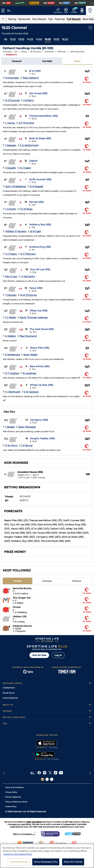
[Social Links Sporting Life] (42, 779)
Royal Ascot (9, 693)
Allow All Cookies (73, 863)
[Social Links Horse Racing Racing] (47, 779)
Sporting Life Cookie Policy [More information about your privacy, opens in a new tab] (18, 855)
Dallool (33, 161)
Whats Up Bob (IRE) (42, 385)
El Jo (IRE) (35, 71)
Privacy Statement (13, 797)
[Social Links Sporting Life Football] (52, 779)
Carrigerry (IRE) (39, 420)
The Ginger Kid (22, 598)
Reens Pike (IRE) (40, 348)
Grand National (10, 698)
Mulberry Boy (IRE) (40, 224)
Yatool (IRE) (36, 288)
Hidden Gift (20, 617)
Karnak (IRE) (36, 202)
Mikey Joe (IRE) (39, 311)
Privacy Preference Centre (16, 802)
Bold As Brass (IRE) (40, 138)
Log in (58, 655)
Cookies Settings (19, 863)
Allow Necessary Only (46, 863)
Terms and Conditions (14, 787)
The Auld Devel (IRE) (42, 329)
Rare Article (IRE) (40, 366)
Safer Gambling (34, 822)
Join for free (39, 655)
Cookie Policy (11, 807)
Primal (17, 607)
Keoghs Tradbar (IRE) (42, 438)
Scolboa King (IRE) (40, 247)
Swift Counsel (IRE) (40, 179)
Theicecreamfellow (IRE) (44, 116)
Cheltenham (9, 688)
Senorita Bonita (22, 588)
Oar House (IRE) (38, 93)
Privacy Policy (11, 792)
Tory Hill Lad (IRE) (40, 269)
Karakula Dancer (22, 626)
